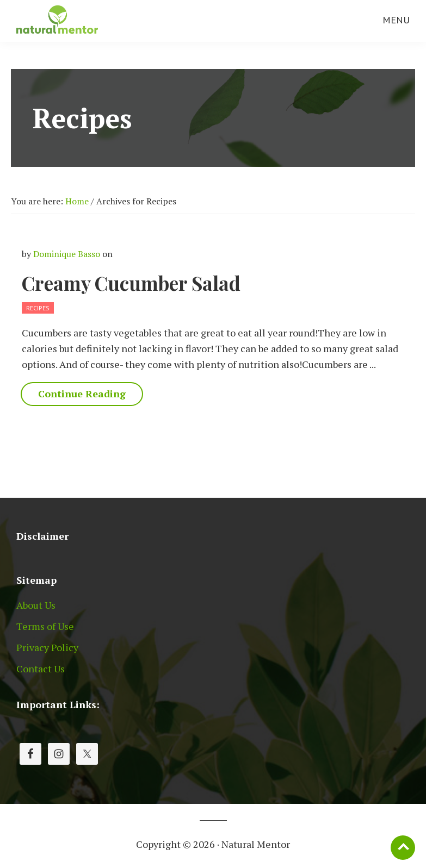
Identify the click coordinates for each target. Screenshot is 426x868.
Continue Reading (82, 394)
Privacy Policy (47, 647)
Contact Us (41, 669)
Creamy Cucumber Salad (131, 283)
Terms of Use (45, 626)
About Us (36, 605)
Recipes (38, 308)
